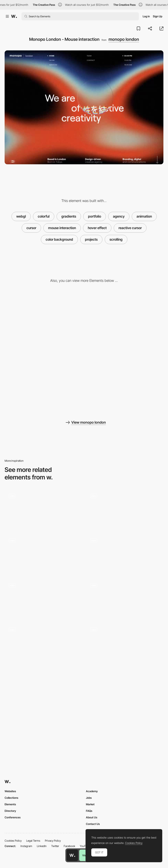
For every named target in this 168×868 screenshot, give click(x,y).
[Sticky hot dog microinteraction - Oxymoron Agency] (43, 643)
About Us (92, 817)
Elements (10, 804)
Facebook (69, 846)
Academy (92, 791)
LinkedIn (42, 846)
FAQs (89, 811)
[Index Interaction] (125, 643)
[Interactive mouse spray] (125, 598)
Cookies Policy (13, 841)
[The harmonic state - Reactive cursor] (125, 509)
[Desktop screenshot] (125, 321)
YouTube (85, 846)
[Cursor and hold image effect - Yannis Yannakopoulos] (43, 509)
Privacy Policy (53, 841)
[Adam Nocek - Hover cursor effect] (43, 598)
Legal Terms (33, 841)
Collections (11, 798)
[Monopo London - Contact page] (43, 321)
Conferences (13, 817)
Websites (10, 791)
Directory (10, 811)
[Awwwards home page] (72, 855)
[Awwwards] (14, 16)
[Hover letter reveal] (125, 553)
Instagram (26, 846)
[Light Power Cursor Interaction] (43, 553)
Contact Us (93, 824)
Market (90, 804)
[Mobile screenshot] (43, 383)
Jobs (89, 798)
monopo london (124, 39)
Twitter (55, 846)
